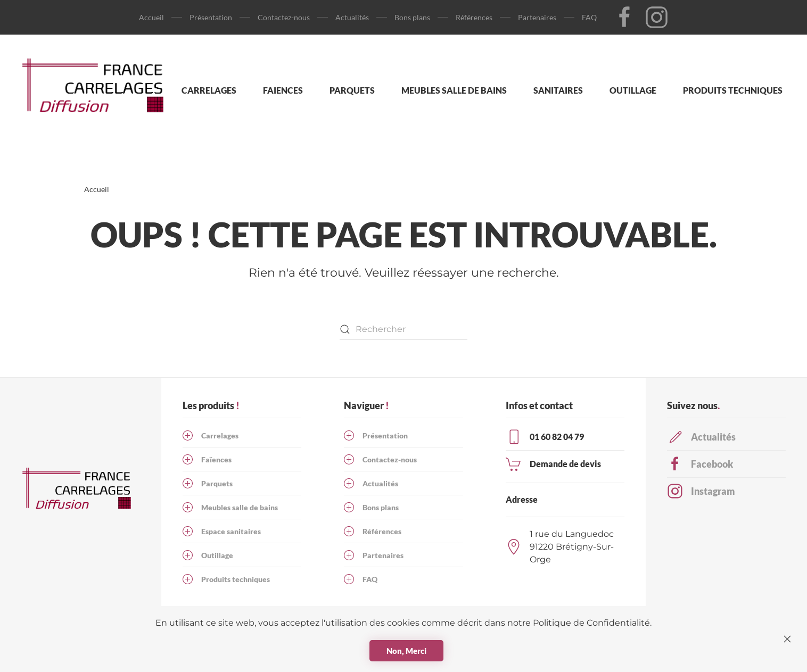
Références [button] (474, 17)
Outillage (633, 90)
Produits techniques (733, 90)
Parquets (352, 90)
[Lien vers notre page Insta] (657, 16)
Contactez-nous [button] (284, 17)
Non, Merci (406, 651)
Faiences (283, 90)
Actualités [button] (352, 17)
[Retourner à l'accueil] (98, 90)
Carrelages (209, 90)
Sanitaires (558, 90)
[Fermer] (787, 639)
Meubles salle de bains (454, 90)
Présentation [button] (211, 17)
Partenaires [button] (537, 17)
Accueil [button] (151, 17)
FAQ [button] (589, 17)
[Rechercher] (403, 329)
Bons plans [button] (412, 17)
